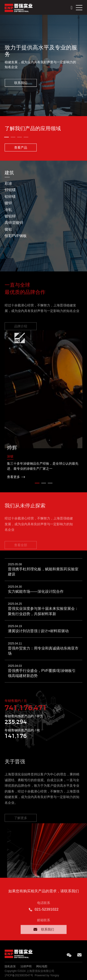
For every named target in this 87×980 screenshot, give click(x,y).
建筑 (9, 173)
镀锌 (8, 203)
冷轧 (8, 210)
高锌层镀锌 (14, 223)
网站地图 (42, 966)
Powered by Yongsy (47, 975)
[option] (43, 65)
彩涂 (8, 183)
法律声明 (26, 966)
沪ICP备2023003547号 (19, 975)
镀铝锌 (10, 216)
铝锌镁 (10, 197)
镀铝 (8, 229)
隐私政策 (10, 966)
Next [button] (85, 216)
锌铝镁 (10, 190)
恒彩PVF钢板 (16, 236)
